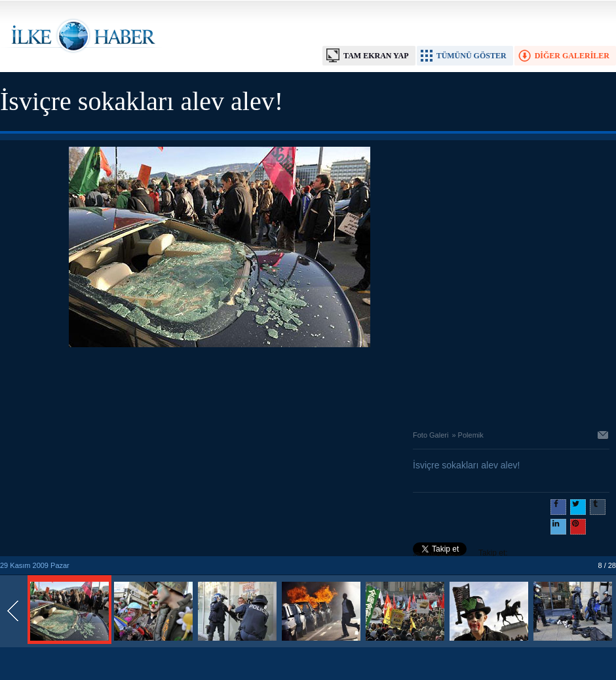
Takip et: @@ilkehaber (460, 554)
